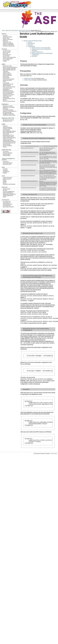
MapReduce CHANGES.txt (9, 194)
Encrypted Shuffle (7, 112)
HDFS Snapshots (7, 74)
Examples (5, 170)
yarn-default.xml (7, 205)
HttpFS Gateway (7, 86)
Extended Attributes (8, 93)
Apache (4, 30)
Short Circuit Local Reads (9, 87)
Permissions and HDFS (9, 79)
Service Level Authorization (9, 57)
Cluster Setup (6, 38)
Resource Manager (8, 153)
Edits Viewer (6, 76)
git (24, 32)
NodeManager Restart (8, 140)
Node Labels (6, 134)
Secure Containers (7, 146)
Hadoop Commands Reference (8, 40)
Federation (6, 71)
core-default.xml (7, 202)
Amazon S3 (6, 162)
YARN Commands (7, 139)
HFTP (4, 82)
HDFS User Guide (7, 66)
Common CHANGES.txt (9, 192)
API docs (5, 190)
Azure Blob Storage (8, 163)
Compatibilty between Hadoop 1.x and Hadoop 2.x (10, 111)
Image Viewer (6, 78)
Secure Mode (6, 56)
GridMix (5, 182)
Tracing (5, 61)
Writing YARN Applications (9, 138)
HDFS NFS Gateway (8, 91)
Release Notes (6, 189)
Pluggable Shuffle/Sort (8, 114)
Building (5, 173)
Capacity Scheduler (8, 129)
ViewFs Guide (6, 73)
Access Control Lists (37, 52)
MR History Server (7, 121)
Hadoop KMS (6, 60)
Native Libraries (7, 52)
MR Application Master (8, 120)
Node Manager (7, 154)
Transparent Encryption (9, 95)
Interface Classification (8, 45)
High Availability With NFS (9, 70)
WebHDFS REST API (8, 84)
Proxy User (6, 53)
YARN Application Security (9, 142)
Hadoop (10, 30)
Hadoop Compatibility (8, 43)
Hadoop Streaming (7, 178)
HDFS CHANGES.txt (8, 193)
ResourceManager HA (8, 132)
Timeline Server (7, 156)
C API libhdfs (6, 83)
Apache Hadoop (31, 32)
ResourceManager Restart (9, 131)
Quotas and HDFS (7, 80)
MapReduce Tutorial (8, 106)
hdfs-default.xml (7, 203)
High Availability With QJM (9, 69)
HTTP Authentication (8, 59)
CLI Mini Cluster (7, 51)
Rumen (5, 183)
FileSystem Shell (7, 42)
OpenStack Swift (7, 164)
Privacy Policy (54, 458)
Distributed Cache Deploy (9, 115)
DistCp (5, 180)
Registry (5, 147)
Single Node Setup (7, 37)
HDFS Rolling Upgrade (8, 92)
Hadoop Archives (7, 179)
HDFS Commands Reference (10, 67)
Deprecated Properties (8, 207)
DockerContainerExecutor (9, 143)
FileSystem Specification (9, 46)
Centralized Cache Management (7, 89)
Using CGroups (7, 144)
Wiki (20, 32)
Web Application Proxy (8, 135)
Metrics (5, 197)
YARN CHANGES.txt (8, 195)
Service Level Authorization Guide (33, 41)
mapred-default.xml (8, 204)
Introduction (6, 152)
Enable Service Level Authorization (41, 48)
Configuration (6, 172)
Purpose (30, 42)
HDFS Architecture (7, 75)
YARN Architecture (7, 127)
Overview (5, 36)
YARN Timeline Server (8, 136)
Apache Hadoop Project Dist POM (22, 30)
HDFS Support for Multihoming (7, 97)
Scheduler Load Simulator (9, 184)
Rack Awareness (7, 55)
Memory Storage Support (9, 101)
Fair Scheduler (6, 130)
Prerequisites (31, 44)
